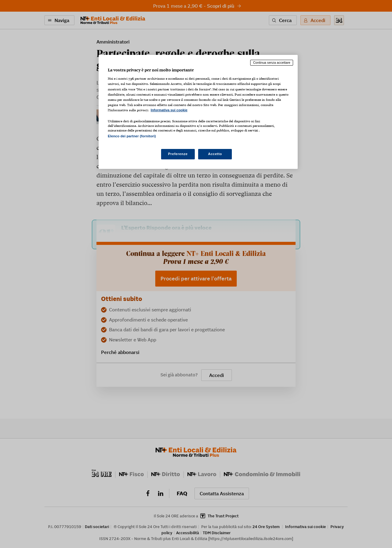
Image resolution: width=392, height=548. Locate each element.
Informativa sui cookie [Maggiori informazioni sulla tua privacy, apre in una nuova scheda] (169, 110)
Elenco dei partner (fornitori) (132, 136)
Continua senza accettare (272, 63)
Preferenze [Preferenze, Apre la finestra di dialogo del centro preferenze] (178, 154)
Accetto (215, 154)
